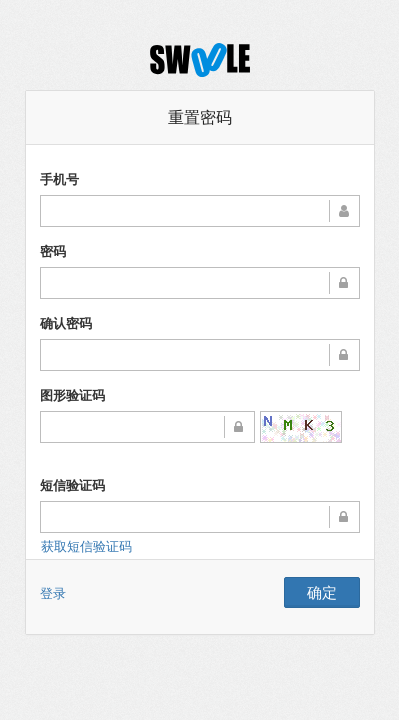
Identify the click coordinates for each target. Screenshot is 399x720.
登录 (53, 593)
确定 (322, 592)
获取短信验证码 (86, 546)
